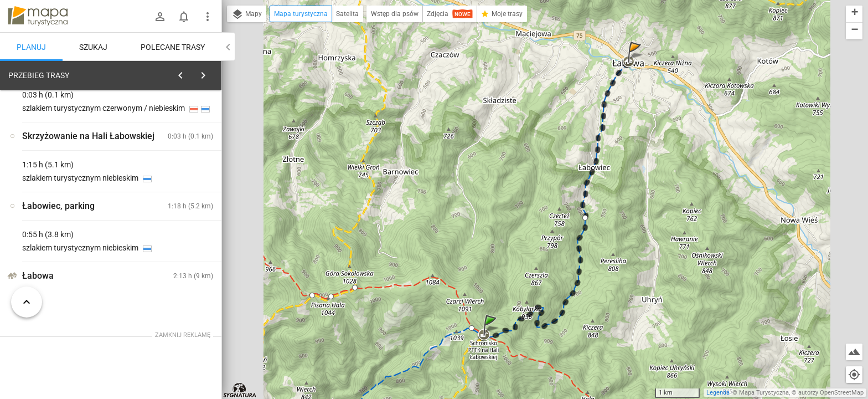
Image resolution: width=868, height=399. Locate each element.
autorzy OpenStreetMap (831, 393)
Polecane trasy (173, 47)
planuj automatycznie (178, 145)
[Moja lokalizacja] (854, 375)
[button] (492, 336)
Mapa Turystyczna (764, 393)
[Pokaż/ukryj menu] (208, 17)
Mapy (247, 14)
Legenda (718, 393)
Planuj (31, 47)
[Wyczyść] (209, 73)
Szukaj (93, 47)
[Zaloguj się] (160, 17)
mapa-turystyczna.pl (38, 16)
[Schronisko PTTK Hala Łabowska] (66, 237)
